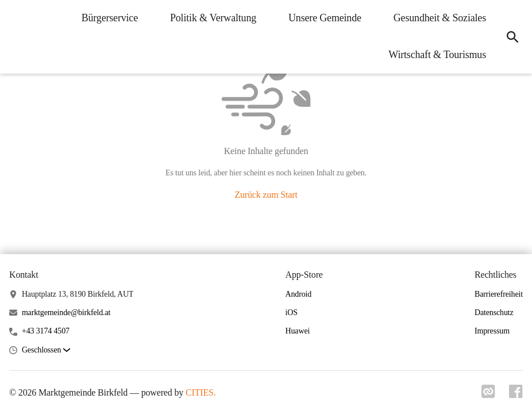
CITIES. (201, 392)
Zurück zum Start (266, 195)
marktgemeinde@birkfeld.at (66, 313)
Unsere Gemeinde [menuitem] (325, 18)
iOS (292, 313)
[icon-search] (512, 37)
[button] (46, 350)
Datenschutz (494, 313)
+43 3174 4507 (46, 331)
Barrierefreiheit (499, 294)
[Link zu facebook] (516, 395)
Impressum (492, 331)
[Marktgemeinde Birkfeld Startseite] (17, 37)
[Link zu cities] (488, 395)
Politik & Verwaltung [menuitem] (213, 18)
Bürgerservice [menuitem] (110, 18)
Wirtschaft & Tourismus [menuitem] (437, 55)
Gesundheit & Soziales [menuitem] (440, 18)
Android (299, 294)
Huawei (298, 331)
